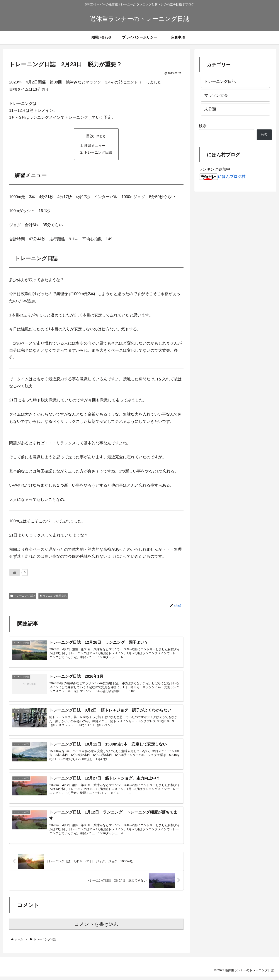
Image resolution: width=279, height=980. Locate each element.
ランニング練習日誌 (53, 596)
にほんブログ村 (222, 177)
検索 (203, 126)
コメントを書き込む (96, 928)
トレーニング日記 (23, 596)
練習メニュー (95, 146)
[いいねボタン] (15, 573)
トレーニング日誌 (98, 153)
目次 (90, 136)
